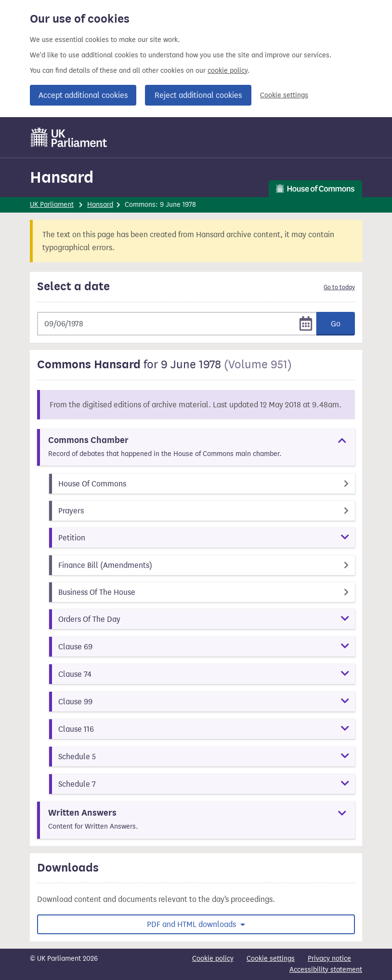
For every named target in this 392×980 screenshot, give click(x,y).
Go (336, 324)
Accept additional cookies (83, 95)
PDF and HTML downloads (192, 924)
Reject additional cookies (198, 95)
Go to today (339, 287)
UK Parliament (52, 205)
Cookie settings (284, 95)
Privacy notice (329, 959)
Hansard (62, 177)
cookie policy (228, 71)
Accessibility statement (326, 970)
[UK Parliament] (69, 137)
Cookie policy (213, 959)
